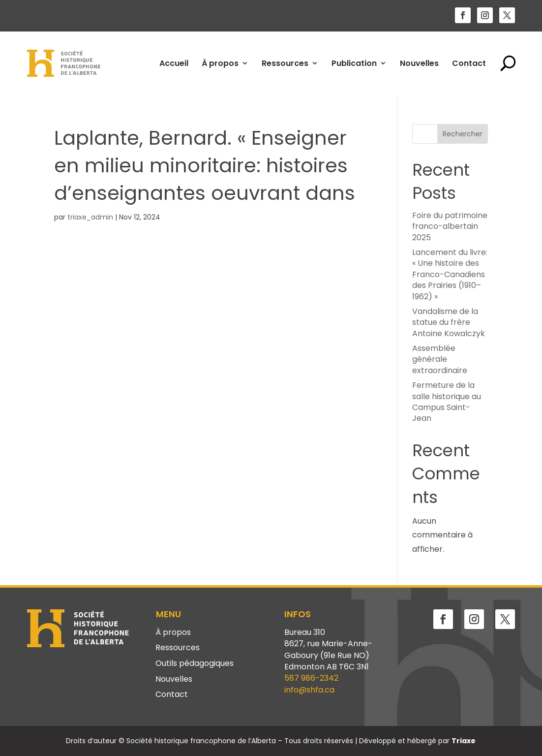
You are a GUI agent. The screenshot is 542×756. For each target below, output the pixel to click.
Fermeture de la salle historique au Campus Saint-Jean (447, 402)
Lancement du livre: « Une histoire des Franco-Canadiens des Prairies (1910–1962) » (450, 274)
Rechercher (463, 134)
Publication (354, 63)
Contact (469, 63)
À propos (220, 63)
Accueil (174, 63)
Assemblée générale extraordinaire (440, 359)
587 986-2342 (311, 678)
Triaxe (464, 741)
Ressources (285, 63)
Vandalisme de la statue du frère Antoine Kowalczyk (449, 322)
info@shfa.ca (309, 690)
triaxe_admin (90, 217)
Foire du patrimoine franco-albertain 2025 (450, 226)
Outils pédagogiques (195, 664)
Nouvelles (419, 63)
